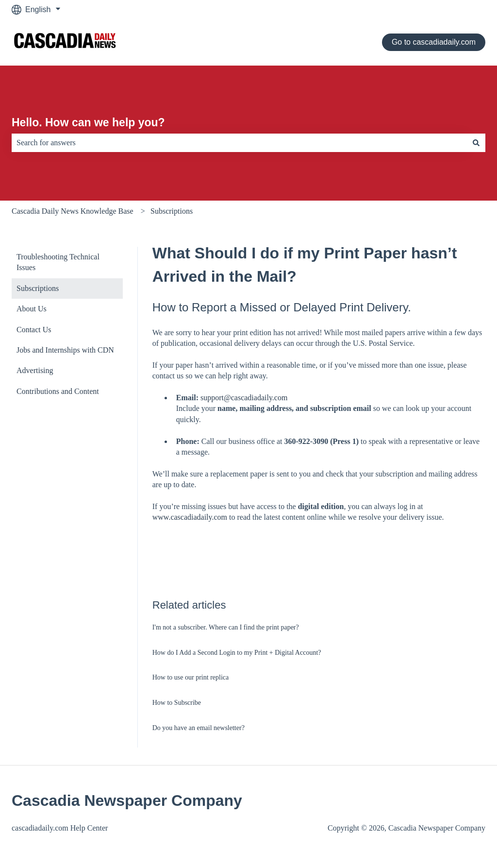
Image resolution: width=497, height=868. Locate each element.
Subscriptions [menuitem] (38, 288)
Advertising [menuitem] (35, 370)
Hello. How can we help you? (88, 122)
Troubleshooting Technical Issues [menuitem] (58, 262)
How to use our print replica (191, 677)
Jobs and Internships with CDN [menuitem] (65, 350)
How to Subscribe (177, 703)
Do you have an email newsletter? (199, 728)
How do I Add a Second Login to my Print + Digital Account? (237, 653)
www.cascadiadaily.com (190, 517)
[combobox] (239, 143)
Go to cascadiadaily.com (434, 42)
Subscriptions (172, 211)
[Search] (476, 143)
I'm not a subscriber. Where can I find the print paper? (226, 627)
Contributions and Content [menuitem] (58, 391)
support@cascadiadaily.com (244, 398)
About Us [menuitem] (32, 309)
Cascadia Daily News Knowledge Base (73, 211)
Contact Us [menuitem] (34, 330)
